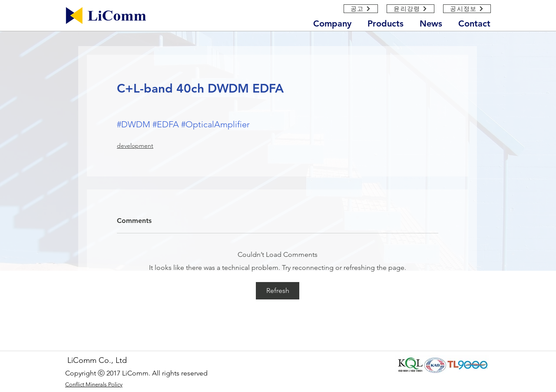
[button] (336, 22)
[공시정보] (467, 9)
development (135, 146)
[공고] (361, 9)
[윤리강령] (410, 9)
